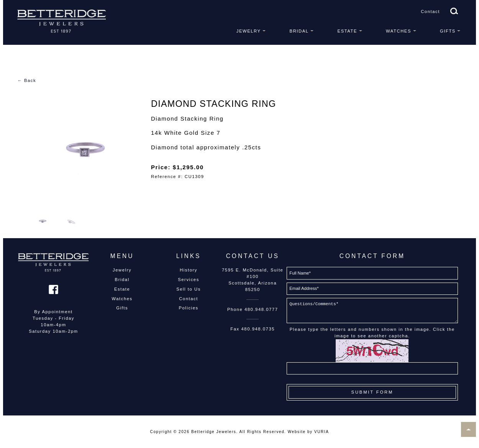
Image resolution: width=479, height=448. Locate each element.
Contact (430, 11)
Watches (399, 31)
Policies (188, 308)
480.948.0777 (261, 309)
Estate (347, 31)
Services (189, 280)
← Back (27, 80)
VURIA (322, 432)
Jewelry (249, 31)
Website (297, 432)
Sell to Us (189, 289)
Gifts (448, 31)
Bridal (299, 31)
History (189, 270)
